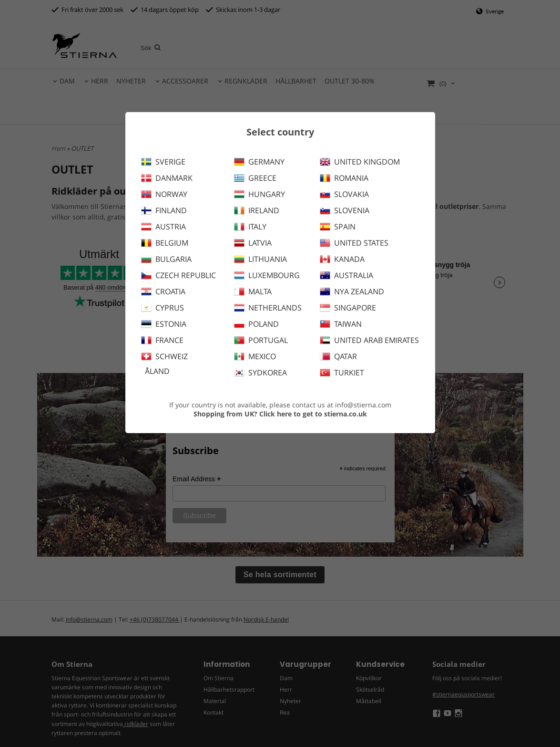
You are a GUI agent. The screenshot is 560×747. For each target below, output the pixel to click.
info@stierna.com (363, 405)
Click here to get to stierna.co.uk (313, 414)
